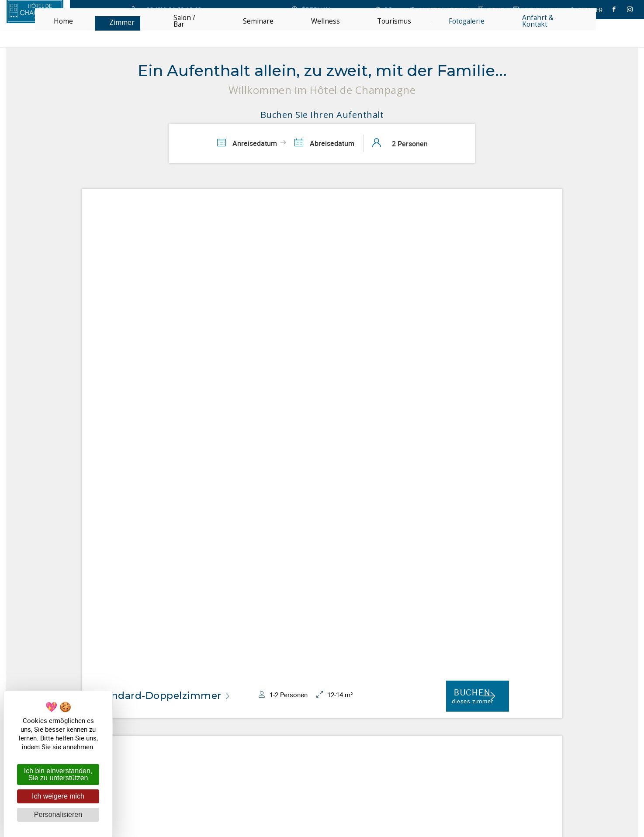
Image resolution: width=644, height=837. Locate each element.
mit (378, 771)
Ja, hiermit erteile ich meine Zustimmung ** (432, 638)
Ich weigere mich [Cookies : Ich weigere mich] (58, 796)
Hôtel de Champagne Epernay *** (267, 719)
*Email (359, 624)
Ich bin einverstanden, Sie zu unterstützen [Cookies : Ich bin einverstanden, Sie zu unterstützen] (58, 774)
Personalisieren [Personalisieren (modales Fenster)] (58, 815)
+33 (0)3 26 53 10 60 (381, 712)
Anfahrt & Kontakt (377, 726)
